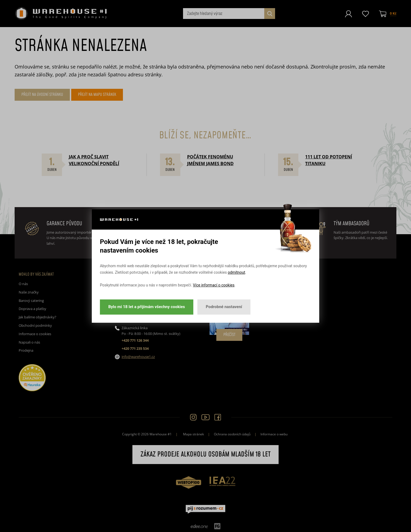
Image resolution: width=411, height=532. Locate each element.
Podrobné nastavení (224, 307)
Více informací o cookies (214, 285)
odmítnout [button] (236, 272)
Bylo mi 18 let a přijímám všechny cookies (147, 307)
